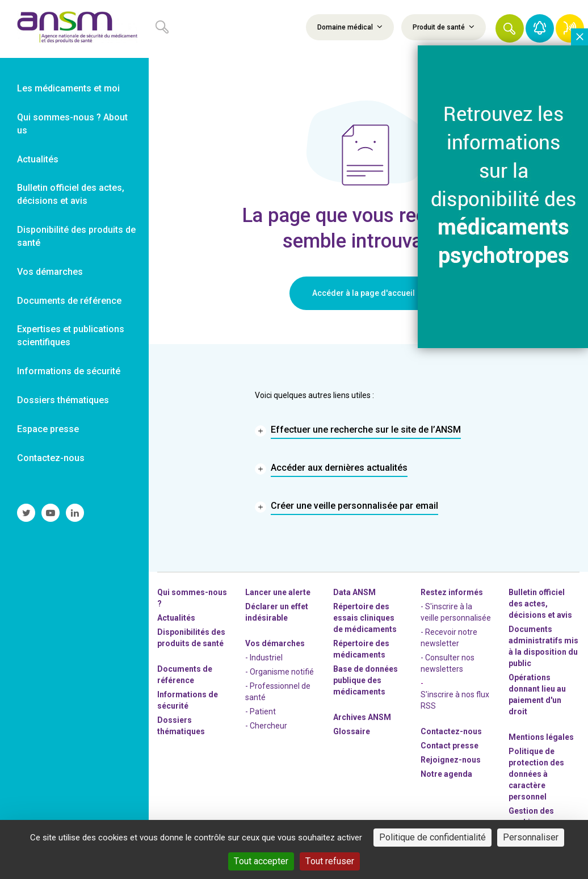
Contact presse (450, 746)
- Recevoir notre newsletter (449, 638)
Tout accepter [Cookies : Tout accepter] (261, 861)
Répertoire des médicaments (361, 649)
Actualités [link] (38, 159)
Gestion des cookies (531, 817)
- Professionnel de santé (278, 692)
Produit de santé (444, 27)
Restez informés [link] (452, 592)
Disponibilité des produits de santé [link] (76, 236)
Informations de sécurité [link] (69, 371)
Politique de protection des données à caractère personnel (536, 774)
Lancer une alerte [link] (278, 592)
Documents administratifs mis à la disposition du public (543, 646)
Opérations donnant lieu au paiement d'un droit (537, 694)
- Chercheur (266, 726)
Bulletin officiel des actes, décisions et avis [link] (71, 194)
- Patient (261, 711)
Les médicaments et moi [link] (68, 88)
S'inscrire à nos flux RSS (455, 700)
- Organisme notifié (280, 672)
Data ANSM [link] (354, 592)
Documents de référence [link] (69, 301)
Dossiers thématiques (181, 726)
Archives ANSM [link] (362, 717)
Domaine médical (350, 27)
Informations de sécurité (188, 700)
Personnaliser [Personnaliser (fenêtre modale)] (531, 837)
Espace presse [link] (48, 429)
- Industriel (264, 658)
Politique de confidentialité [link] (432, 837)
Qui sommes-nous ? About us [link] (72, 124)
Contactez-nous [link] (51, 458)
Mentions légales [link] (541, 737)
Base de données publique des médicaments (366, 680)
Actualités (176, 618)
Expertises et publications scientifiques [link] (71, 336)
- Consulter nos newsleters (448, 663)
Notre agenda (446, 774)
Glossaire (352, 731)
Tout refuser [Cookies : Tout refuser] (330, 861)
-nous (451, 760)
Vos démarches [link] (50, 272)
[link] (74, 29)
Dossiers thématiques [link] (63, 400)
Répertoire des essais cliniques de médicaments (365, 618)
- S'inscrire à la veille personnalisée (456, 612)
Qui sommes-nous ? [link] (192, 598)
